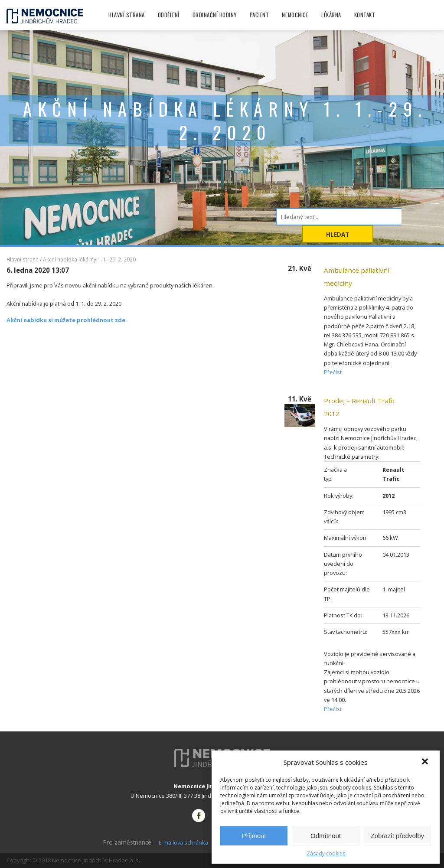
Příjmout (254, 836)
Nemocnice (295, 15)
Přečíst (333, 372)
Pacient (260, 15)
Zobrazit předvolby (397, 836)
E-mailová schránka (183, 842)
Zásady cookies (326, 853)
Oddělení (169, 15)
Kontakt (365, 15)
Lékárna (331, 15)
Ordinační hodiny (215, 15)
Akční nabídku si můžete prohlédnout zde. (67, 320)
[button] (426, 762)
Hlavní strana (127, 15)
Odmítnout (326, 836)
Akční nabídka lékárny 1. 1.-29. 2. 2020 (89, 259)
